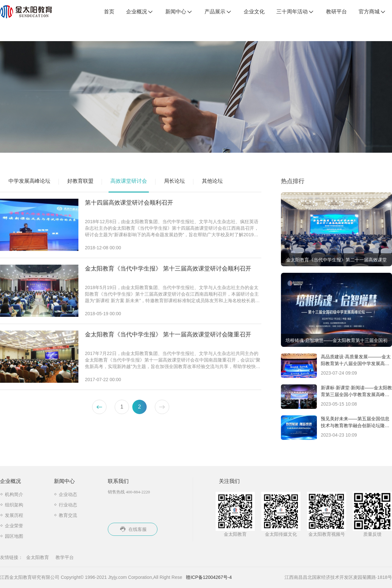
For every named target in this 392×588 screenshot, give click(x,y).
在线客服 (133, 529)
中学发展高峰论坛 (29, 181)
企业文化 (254, 12)
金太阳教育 (38, 557)
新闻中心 (179, 12)
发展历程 (14, 515)
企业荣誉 (14, 526)
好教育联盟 (80, 181)
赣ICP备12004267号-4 (209, 577)
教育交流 (68, 515)
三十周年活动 (295, 12)
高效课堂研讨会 (129, 181)
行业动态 (68, 505)
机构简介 (14, 494)
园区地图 (14, 536)
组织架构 (14, 505)
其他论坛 (212, 181)
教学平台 (65, 557)
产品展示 (218, 12)
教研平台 (336, 12)
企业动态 (68, 494)
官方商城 (372, 12)
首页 (109, 12)
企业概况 (140, 12)
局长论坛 (174, 181)
